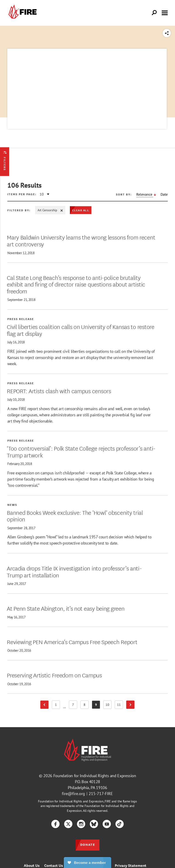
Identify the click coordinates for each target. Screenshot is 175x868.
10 (109, 706)
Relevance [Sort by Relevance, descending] (145, 194)
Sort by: (124, 194)
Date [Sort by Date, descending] (164, 194)
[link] (22, 13)
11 (120, 706)
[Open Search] (154, 13)
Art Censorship (50, 210)
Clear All (81, 210)
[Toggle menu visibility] (165, 12)
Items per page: (22, 194)
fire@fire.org (73, 794)
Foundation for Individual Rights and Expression (95, 776)
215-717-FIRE (101, 794)
